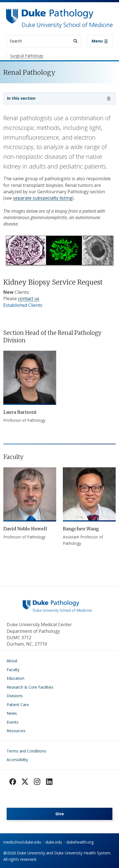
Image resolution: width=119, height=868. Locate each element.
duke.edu (54, 842)
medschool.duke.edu (22, 842)
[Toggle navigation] (100, 41)
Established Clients (23, 305)
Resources (16, 731)
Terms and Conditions (26, 751)
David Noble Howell (25, 529)
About (12, 661)
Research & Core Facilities (30, 687)
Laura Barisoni (20, 412)
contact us (29, 298)
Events (13, 722)
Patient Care (18, 705)
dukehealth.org (80, 842)
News (12, 713)
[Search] (75, 41)
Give (60, 814)
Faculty (13, 670)
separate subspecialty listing (43, 198)
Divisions (15, 696)
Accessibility (17, 760)
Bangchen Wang (81, 529)
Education (15, 678)
